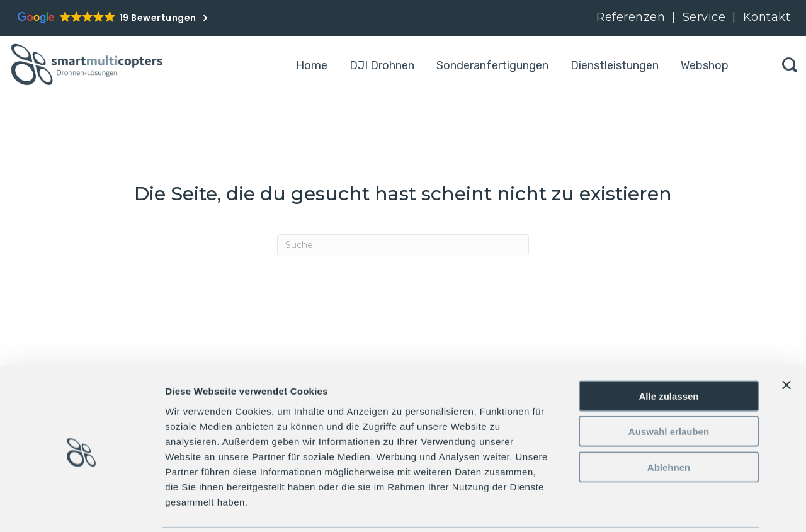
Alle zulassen (668, 350)
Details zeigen (670, 507)
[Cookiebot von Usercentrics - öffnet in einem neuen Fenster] (82, 507)
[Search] (403, 245)
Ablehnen (669, 422)
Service (706, 17)
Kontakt (767, 17)
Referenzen (631, 17)
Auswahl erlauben (669, 386)
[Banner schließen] (786, 339)
